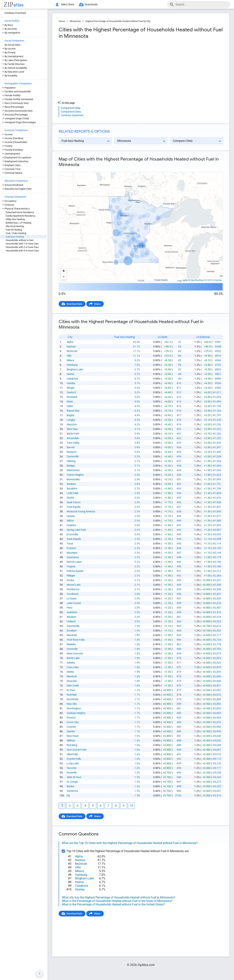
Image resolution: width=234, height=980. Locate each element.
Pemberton (73, 589)
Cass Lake (73, 667)
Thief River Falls (76, 640)
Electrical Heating (15, 226)
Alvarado (72, 681)
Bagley (71, 415)
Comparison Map (71, 108)
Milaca (70, 360)
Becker (71, 786)
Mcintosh (72, 351)
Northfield (72, 699)
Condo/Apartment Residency (21, 216)
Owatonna (73, 557)
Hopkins (71, 525)
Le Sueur (72, 598)
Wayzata (72, 424)
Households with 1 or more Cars (22, 244)
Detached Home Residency (20, 212)
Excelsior (72, 631)
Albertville (72, 754)
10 (131, 806)
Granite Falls (74, 759)
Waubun (71, 617)
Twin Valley (73, 443)
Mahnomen (73, 470)
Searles (71, 731)
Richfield (72, 695)
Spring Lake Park (76, 530)
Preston (71, 718)
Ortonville (72, 649)
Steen (70, 401)
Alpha (70, 342)
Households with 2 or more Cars (22, 247)
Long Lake (73, 763)
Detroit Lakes (74, 562)
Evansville (72, 534)
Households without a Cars (20, 240)
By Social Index (12, 45)
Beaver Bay (73, 411)
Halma (70, 374)
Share (97, 304)
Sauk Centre (74, 502)
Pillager (71, 576)
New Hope (73, 736)
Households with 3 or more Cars (22, 251)
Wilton (70, 521)
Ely (68, 795)
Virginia (71, 566)
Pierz (70, 608)
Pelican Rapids (75, 571)
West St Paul (74, 777)
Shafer (70, 498)
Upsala (71, 516)
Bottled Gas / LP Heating (18, 223)
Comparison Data (71, 112)
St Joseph (72, 782)
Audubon (72, 612)
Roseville (72, 773)
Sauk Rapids (74, 539)
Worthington (74, 708)
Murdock (72, 676)
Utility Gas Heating (15, 219)
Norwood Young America (81, 511)
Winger (71, 388)
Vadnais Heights (76, 713)
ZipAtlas (218, 280)
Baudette (72, 489)
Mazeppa (72, 553)
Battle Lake (73, 658)
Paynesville (73, 626)
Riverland (72, 397)
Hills (69, 356)
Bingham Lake (75, 369)
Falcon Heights (75, 475)
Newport (72, 452)
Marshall (72, 635)
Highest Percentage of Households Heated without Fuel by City (118, 21)
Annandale (73, 438)
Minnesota (75, 21)
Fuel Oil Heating (14, 230)
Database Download (15, 13)
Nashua (71, 347)
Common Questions (72, 115)
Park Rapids (74, 507)
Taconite (72, 768)
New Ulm (72, 704)
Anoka (70, 580)
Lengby (71, 420)
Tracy (70, 544)
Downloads (91, 4)
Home (62, 21)
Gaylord (71, 392)
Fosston (71, 548)
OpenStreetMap (197, 280)
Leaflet (185, 280)
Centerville (73, 456)
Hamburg (72, 365)
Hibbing (71, 461)
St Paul (71, 690)
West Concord (75, 653)
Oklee (70, 406)
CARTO (209, 280)
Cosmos (71, 727)
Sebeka (71, 663)
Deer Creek (73, 686)
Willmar (71, 740)
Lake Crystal (74, 603)
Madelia (71, 644)
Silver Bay (72, 429)
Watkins (71, 484)
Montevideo (73, 479)
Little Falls (72, 493)
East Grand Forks (77, 750)
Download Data (74, 304)
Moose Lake (74, 585)
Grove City (73, 722)
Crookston (73, 594)
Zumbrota (72, 791)
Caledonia (72, 379)
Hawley (71, 383)
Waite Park (73, 434)
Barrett (71, 447)
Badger (71, 466)
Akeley (70, 672)
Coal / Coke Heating (16, 233)
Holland (71, 621)
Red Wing (72, 745)
